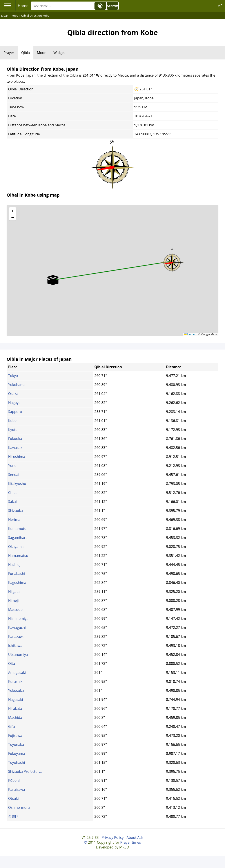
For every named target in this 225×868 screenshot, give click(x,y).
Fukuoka (15, 439)
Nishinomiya (18, 619)
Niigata (14, 592)
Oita (12, 664)
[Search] (62, 6)
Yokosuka (16, 690)
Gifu (12, 726)
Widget (59, 53)
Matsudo (15, 610)
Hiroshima (17, 457)
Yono (12, 466)
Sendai (14, 475)
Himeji (13, 601)
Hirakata (15, 708)
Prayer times (131, 842)
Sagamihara (18, 538)
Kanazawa (16, 637)
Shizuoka (15, 511)
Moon (42, 53)
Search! (113, 6)
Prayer (9, 53)
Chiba (13, 493)
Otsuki (13, 798)
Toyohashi (16, 762)
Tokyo (13, 376)
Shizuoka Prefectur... (25, 771)
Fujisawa (15, 735)
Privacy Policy (112, 838)
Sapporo (15, 412)
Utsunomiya (18, 655)
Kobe (12, 421)
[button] (172, 261)
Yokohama (17, 385)
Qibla (26, 53)
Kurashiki (16, 681)
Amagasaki (17, 673)
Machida (15, 717)
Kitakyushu (17, 484)
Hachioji (15, 565)
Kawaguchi (17, 628)
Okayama (16, 547)
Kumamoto (17, 529)
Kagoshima (17, 583)
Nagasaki (15, 699)
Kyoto (13, 430)
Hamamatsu (18, 556)
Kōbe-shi (15, 780)
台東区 (13, 816)
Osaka (13, 394)
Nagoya (14, 403)
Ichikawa (15, 646)
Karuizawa (17, 789)
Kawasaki (16, 448)
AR (220, 6)
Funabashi (17, 574)
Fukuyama (17, 753)
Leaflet (190, 334)
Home (23, 6)
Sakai (12, 502)
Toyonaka (16, 744)
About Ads (135, 838)
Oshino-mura (19, 807)
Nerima (14, 520)
